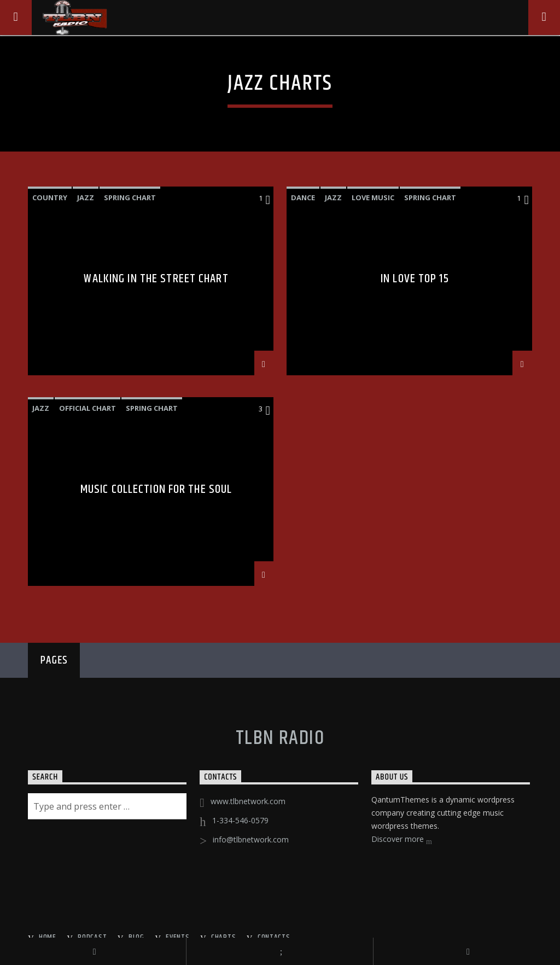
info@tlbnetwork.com (251, 839)
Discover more (402, 840)
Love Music (373, 197)
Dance (303, 197)
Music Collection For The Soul (156, 491)
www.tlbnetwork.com (248, 801)
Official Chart (87, 408)
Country (50, 197)
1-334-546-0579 (240, 820)
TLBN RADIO (280, 739)
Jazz (86, 197)
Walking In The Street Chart (156, 280)
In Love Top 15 (415, 280)
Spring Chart (130, 197)
